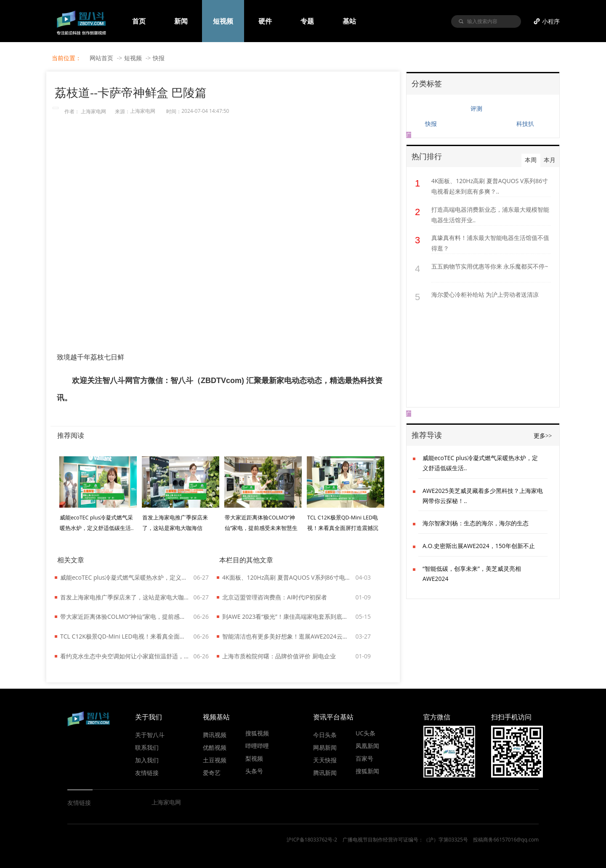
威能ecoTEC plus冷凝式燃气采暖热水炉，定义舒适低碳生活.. (480, 463)
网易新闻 (325, 747)
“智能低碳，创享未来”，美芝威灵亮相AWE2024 (472, 574)
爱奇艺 (212, 772)
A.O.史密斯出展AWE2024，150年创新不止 (479, 546)
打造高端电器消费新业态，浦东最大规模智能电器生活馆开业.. (490, 215)
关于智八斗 (150, 735)
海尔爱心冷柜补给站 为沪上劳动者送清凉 (485, 294)
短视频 (133, 58)
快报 (159, 58)
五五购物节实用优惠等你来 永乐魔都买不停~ (490, 266)
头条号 (254, 771)
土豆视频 (215, 760)
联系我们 (147, 747)
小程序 (551, 21)
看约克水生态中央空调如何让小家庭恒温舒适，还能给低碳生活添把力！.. (125, 656)
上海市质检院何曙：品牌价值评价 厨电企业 (279, 656)
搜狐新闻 (367, 771)
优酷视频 (215, 747)
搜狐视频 (257, 733)
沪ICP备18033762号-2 (312, 840)
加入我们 (147, 760)
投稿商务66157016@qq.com (506, 840)
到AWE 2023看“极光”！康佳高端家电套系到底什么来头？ (287, 616)
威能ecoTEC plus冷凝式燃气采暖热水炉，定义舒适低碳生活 (125, 577)
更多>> (543, 436)
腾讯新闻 (325, 772)
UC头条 (365, 733)
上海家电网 (93, 111)
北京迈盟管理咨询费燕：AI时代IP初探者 (275, 597)
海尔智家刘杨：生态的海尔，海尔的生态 (476, 523)
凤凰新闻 (367, 746)
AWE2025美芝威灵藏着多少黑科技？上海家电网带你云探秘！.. (483, 496)
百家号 (364, 758)
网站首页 (101, 58)
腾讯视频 (215, 735)
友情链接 (147, 772)
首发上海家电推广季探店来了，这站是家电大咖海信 (125, 597)
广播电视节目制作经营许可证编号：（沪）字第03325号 (405, 840)
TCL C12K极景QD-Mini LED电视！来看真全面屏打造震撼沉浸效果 (125, 636)
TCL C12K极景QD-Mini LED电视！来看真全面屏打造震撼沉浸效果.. (343, 528)
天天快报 (325, 760)
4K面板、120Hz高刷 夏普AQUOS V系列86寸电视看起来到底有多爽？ (287, 577)
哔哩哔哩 (257, 746)
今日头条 (325, 735)
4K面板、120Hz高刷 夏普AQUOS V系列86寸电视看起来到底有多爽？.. (490, 186)
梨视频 (254, 758)
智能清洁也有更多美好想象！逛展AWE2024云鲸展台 (287, 636)
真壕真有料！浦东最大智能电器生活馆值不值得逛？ (490, 243)
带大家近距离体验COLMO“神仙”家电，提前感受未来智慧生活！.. (261, 528)
